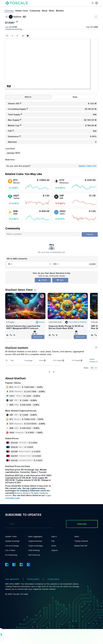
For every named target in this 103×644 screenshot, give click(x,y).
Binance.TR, (29, 493)
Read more (38, 337)
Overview (9, 11)
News (52, 11)
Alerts (77, 536)
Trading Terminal (81, 541)
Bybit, (37, 493)
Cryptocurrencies (35, 541)
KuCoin (40, 322)
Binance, (19, 493)
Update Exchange (12, 541)
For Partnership (11, 555)
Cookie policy (53, 579)
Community (35, 11)
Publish (90, 234)
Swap (75, 97)
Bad (60, 280)
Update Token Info (88, 166)
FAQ (53, 541)
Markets (60, 11)
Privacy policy (33, 579)
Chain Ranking (34, 550)
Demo (54, 546)
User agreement (12, 579)
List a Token (10, 550)
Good (43, 280)
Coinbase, (44, 493)
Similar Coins (22, 11)
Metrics (28, 97)
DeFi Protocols (34, 555)
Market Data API (81, 546)
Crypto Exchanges (36, 546)
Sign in (54, 536)
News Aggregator (35, 536)
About (45, 11)
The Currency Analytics (76, 322)
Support (55, 550)
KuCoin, (9, 495)
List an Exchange (12, 546)
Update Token (11, 536)
